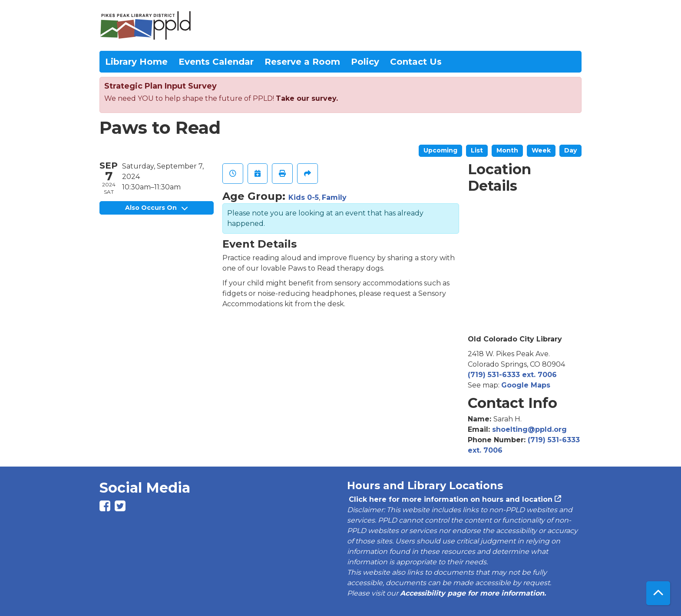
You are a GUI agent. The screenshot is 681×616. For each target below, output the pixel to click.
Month (507, 150)
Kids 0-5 (304, 197)
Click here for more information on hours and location (450, 499)
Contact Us (416, 62)
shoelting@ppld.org (529, 429)
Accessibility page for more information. (473, 593)
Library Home (136, 62)
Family (334, 197)
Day (570, 150)
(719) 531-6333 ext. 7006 (512, 375)
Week (541, 150)
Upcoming (440, 150)
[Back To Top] (658, 593)
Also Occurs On (156, 208)
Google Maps (526, 385)
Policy (365, 62)
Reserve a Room (302, 62)
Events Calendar (216, 62)
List (477, 150)
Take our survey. (307, 98)
